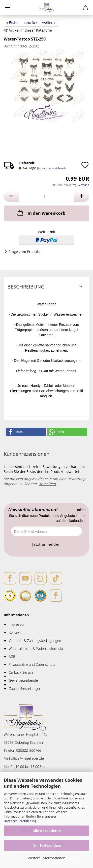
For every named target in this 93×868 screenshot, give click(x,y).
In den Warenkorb (41, 213)
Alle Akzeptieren (47, 831)
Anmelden (47, 484)
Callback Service (21, 672)
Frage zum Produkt (24, 252)
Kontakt (15, 632)
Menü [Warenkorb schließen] (7, 7)
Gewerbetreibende (23, 680)
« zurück (31, 22)
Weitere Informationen (47, 858)
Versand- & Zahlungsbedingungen (35, 641)
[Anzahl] (46, 196)
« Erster (13, 22)
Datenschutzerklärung (20, 821)
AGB (12, 656)
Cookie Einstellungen (25, 688)
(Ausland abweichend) (51, 168)
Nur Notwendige (47, 845)
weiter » (49, 22)
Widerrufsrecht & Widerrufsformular (36, 648)
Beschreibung (26, 287)
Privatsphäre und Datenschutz (32, 664)
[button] (11, 196)
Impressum (17, 624)
